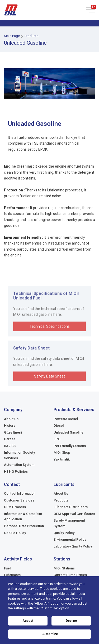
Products (31, 36)
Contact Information (20, 493)
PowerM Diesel (66, 419)
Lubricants (12, 575)
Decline (71, 621)
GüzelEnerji (13, 432)
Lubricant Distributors (71, 507)
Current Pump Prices (70, 575)
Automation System (19, 465)
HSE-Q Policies (16, 471)
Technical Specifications (50, 343)
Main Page (12, 36)
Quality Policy (64, 533)
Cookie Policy (15, 533)
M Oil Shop (62, 452)
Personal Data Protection (24, 526)
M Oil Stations (64, 568)
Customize (50, 634)
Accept (28, 621)
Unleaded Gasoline (69, 432)
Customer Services (19, 500)
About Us (11, 419)
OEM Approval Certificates (74, 514)
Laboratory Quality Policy (73, 546)
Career (10, 439)
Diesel (59, 425)
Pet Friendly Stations (70, 446)
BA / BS (10, 446)
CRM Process (15, 507)
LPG (57, 439)
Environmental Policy (70, 539)
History (10, 425)
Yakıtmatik (62, 459)
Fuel (7, 568)
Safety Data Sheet (49, 391)
